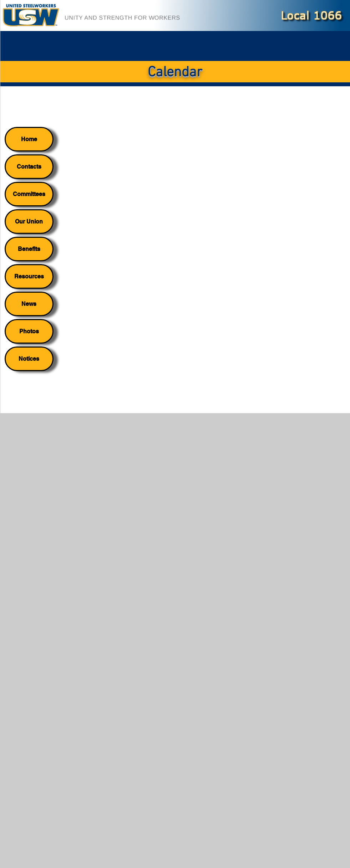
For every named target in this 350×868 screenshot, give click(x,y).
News (29, 304)
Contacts (29, 167)
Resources (29, 276)
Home (29, 139)
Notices (29, 359)
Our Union (29, 222)
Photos (29, 331)
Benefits (29, 249)
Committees (29, 194)
